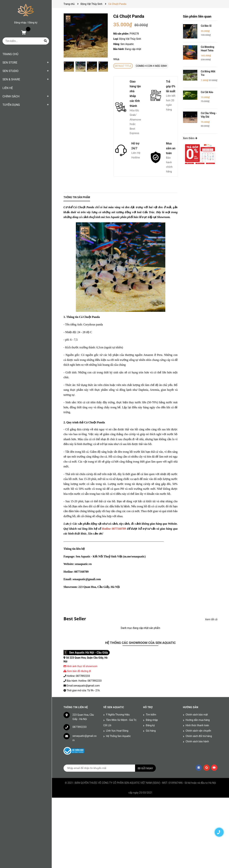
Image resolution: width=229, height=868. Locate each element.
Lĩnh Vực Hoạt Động (117, 731)
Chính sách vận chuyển (198, 731)
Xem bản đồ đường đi (77, 671)
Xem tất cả (211, 619)
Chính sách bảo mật (197, 715)
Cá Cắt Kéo (207, 92)
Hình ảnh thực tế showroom (82, 666)
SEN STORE (10, 63)
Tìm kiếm (151, 715)
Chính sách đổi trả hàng (199, 736)
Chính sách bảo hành (197, 741)
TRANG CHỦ (10, 54)
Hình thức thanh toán (197, 725)
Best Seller (75, 619)
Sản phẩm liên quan (197, 16)
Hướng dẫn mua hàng (198, 720)
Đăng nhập (20, 23)
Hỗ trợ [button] (148, 707)
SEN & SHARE (11, 79)
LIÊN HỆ (8, 88)
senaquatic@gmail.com (85, 738)
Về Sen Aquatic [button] (114, 707)
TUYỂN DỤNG (11, 105)
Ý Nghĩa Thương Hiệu (118, 715)
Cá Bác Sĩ (206, 26)
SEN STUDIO (10, 71)
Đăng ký (33, 23)
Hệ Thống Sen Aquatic (118, 736)
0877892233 (80, 727)
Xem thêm (190, 138)
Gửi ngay (147, 768)
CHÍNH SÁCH (11, 96)
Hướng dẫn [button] (191, 707)
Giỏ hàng (151, 731)
